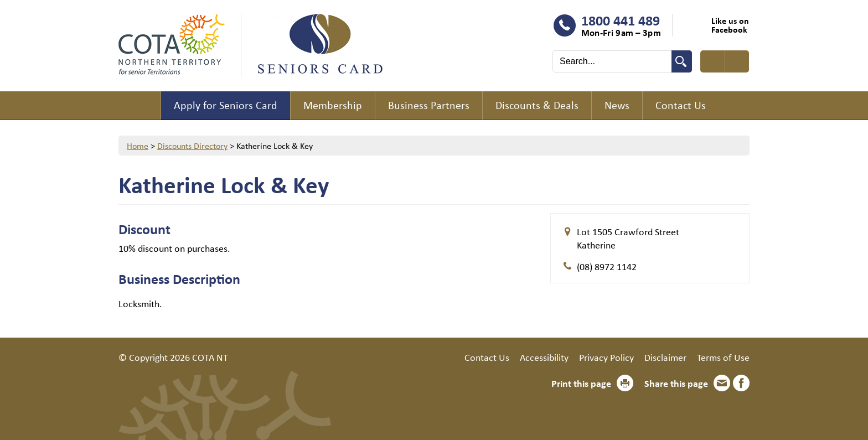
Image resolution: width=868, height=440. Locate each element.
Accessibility (544, 357)
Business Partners (429, 105)
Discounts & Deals (537, 105)
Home (139, 106)
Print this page (581, 383)
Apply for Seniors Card (226, 105)
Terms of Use (723, 357)
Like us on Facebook (730, 25)
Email (722, 383)
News (617, 105)
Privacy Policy (606, 357)
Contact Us (681, 105)
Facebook (741, 383)
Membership (333, 105)
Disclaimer (665, 357)
